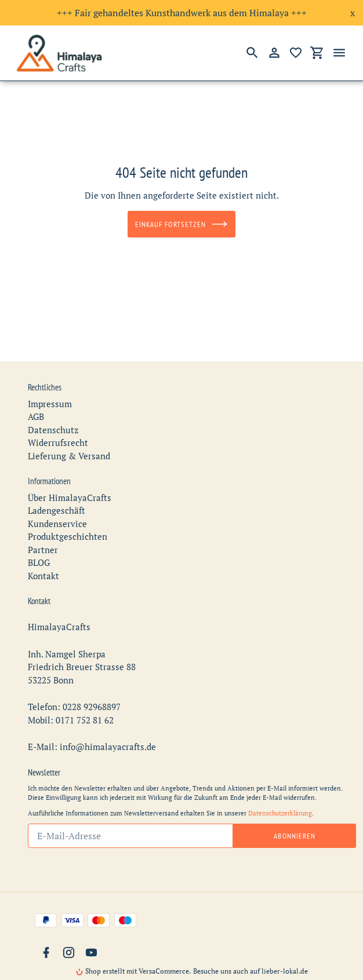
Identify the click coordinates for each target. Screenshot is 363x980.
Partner (43, 529)
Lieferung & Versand (69, 435)
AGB (36, 396)
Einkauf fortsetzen (181, 224)
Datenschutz (53, 409)
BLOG (39, 542)
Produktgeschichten (68, 515)
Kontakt (43, 555)
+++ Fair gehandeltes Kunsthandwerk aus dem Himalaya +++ (182, 13)
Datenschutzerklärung (280, 792)
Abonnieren (294, 815)
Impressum (50, 383)
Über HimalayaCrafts (70, 477)
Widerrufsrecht (58, 422)
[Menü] (339, 53)
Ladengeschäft (57, 489)
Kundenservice (57, 503)
